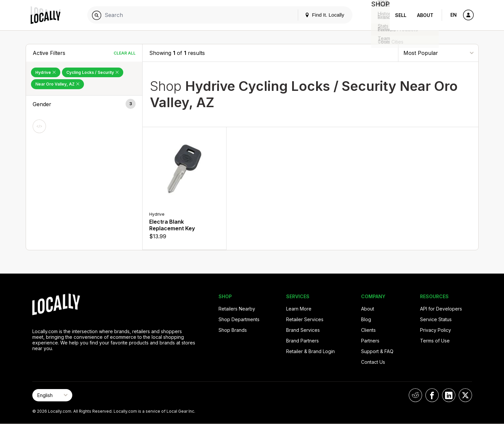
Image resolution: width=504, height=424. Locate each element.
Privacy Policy (436, 330)
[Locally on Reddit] (415, 395)
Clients (368, 330)
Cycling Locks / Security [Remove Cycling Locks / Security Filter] (93, 72)
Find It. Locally (319, 15)
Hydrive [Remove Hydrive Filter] (46, 72)
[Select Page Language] (52, 395)
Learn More (299, 309)
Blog (366, 319)
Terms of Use (435, 341)
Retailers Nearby (237, 309)
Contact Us (373, 362)
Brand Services (303, 330)
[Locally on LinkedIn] (449, 395)
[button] (84, 104)
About (425, 15)
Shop (378, 15)
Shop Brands (233, 330)
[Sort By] (438, 53)
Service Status (436, 319)
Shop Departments (239, 319)
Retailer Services (305, 319)
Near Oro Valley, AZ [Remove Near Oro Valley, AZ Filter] (57, 84)
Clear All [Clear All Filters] (125, 53)
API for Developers (441, 309)
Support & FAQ (377, 351)
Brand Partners (302, 341)
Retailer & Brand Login (310, 351)
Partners (370, 341)
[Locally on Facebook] (432, 395)
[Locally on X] (465, 395)
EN (454, 15)
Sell (401, 15)
